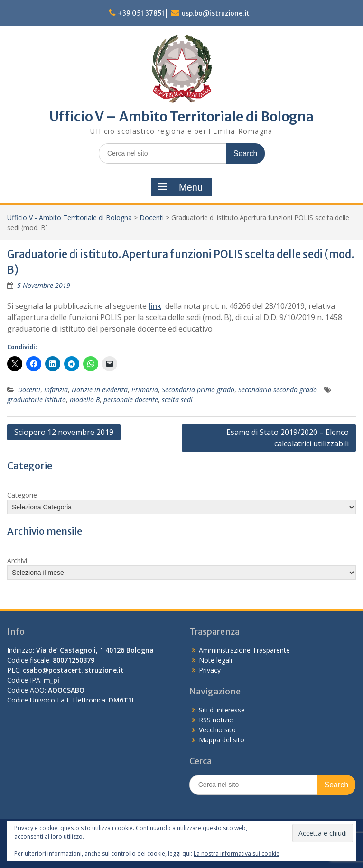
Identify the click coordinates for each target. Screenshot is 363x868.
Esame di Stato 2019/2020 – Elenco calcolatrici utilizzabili (288, 438)
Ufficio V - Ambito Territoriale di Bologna (70, 217)
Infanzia (56, 390)
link (155, 306)
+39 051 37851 (141, 13)
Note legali (215, 660)
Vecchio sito (217, 730)
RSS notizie (216, 720)
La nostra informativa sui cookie (237, 854)
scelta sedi (177, 400)
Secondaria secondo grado (278, 390)
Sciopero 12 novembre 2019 (64, 432)
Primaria (145, 390)
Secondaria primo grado (198, 390)
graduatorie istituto (37, 400)
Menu (180, 187)
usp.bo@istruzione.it (216, 13)
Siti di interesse (222, 710)
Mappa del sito (222, 740)
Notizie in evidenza (100, 390)
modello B (85, 400)
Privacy (210, 670)
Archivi (17, 560)
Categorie (22, 495)
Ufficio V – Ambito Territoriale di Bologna (181, 117)
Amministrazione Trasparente (244, 650)
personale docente (131, 400)
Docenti (152, 217)
